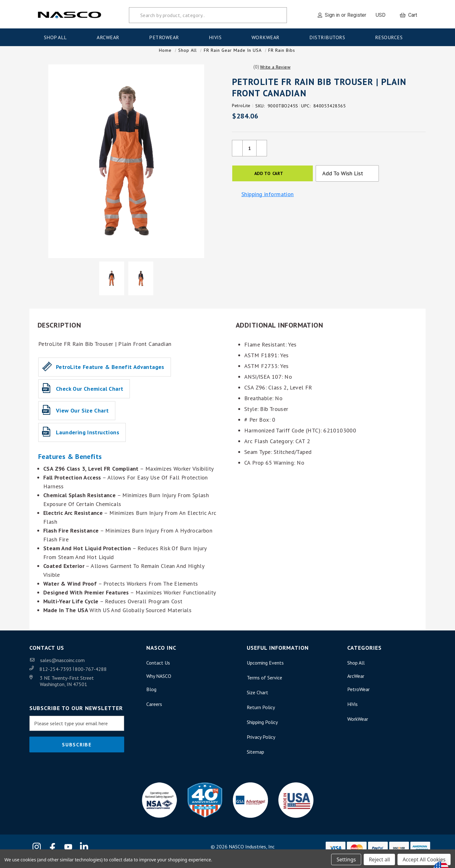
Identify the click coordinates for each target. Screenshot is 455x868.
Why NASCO (159, 682)
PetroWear (166, 36)
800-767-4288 (91, 675)
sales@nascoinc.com (62, 666)
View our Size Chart (82, 417)
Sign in (332, 13)
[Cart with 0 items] (408, 14)
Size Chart (258, 699)
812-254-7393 (56, 675)
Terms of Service (264, 684)
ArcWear (110, 36)
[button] (275, 73)
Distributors (329, 36)
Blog (151, 696)
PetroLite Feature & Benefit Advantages (110, 373)
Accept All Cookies (424, 858)
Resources (391, 36)
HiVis (217, 36)
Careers (154, 710)
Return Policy (261, 714)
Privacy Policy (261, 743)
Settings (346, 858)
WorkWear (268, 36)
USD (383, 13)
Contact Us (158, 669)
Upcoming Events (265, 669)
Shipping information (268, 201)
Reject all (379, 858)
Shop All (58, 36)
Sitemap (255, 758)
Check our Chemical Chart (90, 395)
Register (357, 13)
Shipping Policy (262, 728)
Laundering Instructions (88, 439)
